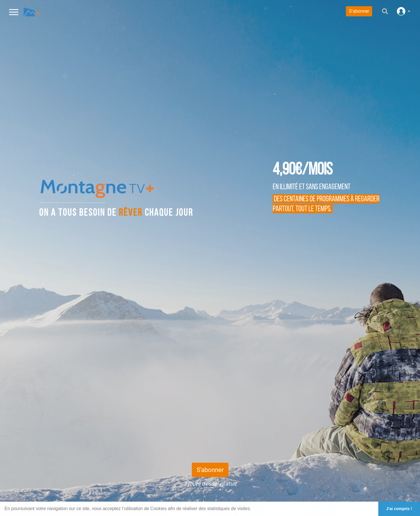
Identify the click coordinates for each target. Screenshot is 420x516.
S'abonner (359, 11)
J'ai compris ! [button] (399, 509)
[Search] (378, 11)
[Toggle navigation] (14, 11)
